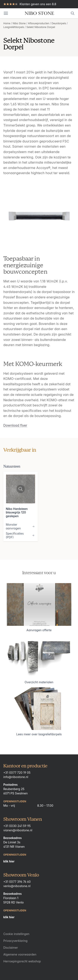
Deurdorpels (59, 23)
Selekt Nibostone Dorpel (41, 27)
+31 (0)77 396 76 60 (17, 882)
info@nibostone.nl (16, 777)
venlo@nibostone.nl (17, 886)
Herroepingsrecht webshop (22, 961)
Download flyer (15, 425)
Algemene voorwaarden (20, 954)
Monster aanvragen (21, 526)
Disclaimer (11, 948)
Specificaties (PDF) (21, 535)
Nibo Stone (19, 23)
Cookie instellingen (16, 934)
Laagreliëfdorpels (14, 27)
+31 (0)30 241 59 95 (17, 826)
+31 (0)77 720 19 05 (17, 773)
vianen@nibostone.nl (18, 830)
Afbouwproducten (38, 23)
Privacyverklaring (15, 941)
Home (7, 23)
